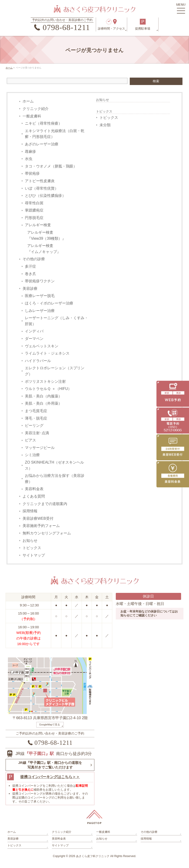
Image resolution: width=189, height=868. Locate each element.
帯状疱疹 (32, 173)
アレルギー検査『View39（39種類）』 (46, 235)
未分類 (105, 125)
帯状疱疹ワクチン (40, 281)
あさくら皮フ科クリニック (93, 856)
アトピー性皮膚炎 (40, 181)
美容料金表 (34, 489)
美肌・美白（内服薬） (43, 396)
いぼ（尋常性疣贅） (42, 188)
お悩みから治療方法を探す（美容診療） (55, 479)
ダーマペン (34, 339)
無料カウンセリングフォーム (47, 533)
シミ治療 (32, 455)
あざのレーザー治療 (42, 144)
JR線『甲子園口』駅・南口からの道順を (50, 765)
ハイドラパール (38, 361)
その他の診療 (34, 259)
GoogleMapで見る (50, 724)
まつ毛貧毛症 (36, 411)
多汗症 (30, 266)
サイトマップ (34, 555)
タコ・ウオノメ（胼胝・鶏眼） (51, 166)
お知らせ (30, 541)
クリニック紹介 (36, 109)
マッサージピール (40, 448)
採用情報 (30, 511)
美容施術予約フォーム (41, 526)
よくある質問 (34, 496)
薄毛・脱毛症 (36, 418)
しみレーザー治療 (40, 311)
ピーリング (34, 425)
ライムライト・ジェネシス (47, 353)
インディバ (34, 331)
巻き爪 (30, 274)
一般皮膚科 (32, 116)
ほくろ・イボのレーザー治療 (49, 303)
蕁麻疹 (30, 152)
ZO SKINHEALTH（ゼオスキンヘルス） (54, 465)
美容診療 (30, 289)
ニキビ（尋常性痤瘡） (43, 123)
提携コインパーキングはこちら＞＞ (50, 777)
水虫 (29, 159)
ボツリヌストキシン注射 (45, 381)
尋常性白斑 (34, 203)
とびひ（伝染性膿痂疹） (45, 196)
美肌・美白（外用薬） (43, 403)
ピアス (30, 440)
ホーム (28, 101)
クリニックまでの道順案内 (45, 504)
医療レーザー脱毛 (40, 296)
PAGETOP (94, 823)
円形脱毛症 (34, 218)
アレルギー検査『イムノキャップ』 (44, 249)
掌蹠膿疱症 (34, 210)
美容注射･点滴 (37, 433)
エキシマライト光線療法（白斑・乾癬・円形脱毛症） (55, 134)
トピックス (32, 548)
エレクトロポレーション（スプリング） (55, 371)
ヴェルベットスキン (42, 346)
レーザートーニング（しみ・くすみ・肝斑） (56, 321)
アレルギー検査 (38, 225)
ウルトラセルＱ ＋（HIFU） (48, 389)
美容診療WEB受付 (38, 518)
